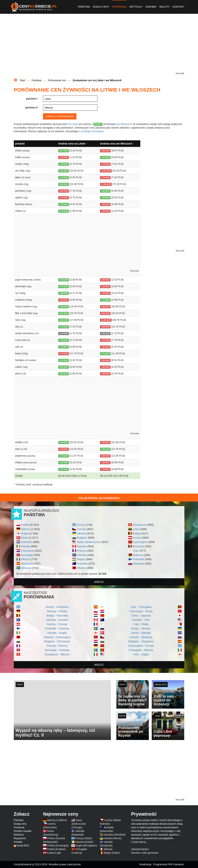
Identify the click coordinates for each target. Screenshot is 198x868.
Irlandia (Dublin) (84, 842)
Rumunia (138, 546)
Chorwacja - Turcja (141, 611)
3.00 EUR (105, 327)
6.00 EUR (64, 442)
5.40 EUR (64, 171)
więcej (99, 582)
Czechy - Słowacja (141, 637)
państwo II (31, 108)
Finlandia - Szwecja (57, 628)
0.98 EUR (64, 293)
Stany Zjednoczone (89, 542)
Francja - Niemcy (57, 646)
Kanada (82, 546)
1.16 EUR (64, 178)
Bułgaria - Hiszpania (141, 641)
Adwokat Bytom (140, 849)
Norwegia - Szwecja (57, 650)
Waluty (165, 7)
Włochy (25, 559)
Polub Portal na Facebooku (99, 498)
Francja (82, 551)
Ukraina (82, 533)
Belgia (137, 533)
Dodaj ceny (101, 7)
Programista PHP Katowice (169, 864)
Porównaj (119, 7)
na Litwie (73, 124)
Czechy (82, 529)
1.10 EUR (105, 286)
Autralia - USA (141, 620)
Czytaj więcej (138, 842)
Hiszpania (27, 563)
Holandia (26, 542)
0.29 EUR (64, 157)
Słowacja (138, 563)
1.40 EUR (105, 191)
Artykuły (136, 7)
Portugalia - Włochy (141, 650)
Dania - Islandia (141, 633)
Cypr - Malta (141, 624)
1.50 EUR (105, 204)
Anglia (25, 533)
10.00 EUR (106, 171)
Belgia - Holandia (57, 616)
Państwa (84, 7)
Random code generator (145, 853)
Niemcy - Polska (57, 611)
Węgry (81, 559)
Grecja (81, 525)
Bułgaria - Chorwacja (57, 641)
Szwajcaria (140, 525)
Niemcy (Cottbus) (57, 820)
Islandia (82, 555)
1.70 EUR (64, 327)
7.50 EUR (105, 442)
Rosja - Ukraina (141, 628)
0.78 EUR (64, 360)
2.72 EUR (64, 456)
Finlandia (138, 559)
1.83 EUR (64, 191)
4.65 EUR (64, 313)
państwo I (32, 99)
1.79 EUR (105, 164)
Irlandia (25, 546)
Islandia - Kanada (57, 620)
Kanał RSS (23, 846)
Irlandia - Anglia (57, 633)
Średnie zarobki (23, 831)
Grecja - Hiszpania (57, 607)
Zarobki (151, 7)
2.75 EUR (64, 354)
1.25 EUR (105, 293)
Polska (25, 525)
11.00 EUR (106, 320)
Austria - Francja (57, 624)
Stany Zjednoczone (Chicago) (79, 824)
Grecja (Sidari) (84, 838)
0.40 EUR (64, 333)
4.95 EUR (105, 456)
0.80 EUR (64, 300)
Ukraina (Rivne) (113, 838)
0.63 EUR (64, 374)
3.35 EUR (64, 449)
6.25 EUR (105, 307)
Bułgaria (82, 538)
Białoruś (138, 555)
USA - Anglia (141, 654)
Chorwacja (27, 551)
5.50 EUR (64, 184)
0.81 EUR (64, 151)
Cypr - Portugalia (141, 607)
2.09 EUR (105, 151)
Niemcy (25, 529)
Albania (81, 568)
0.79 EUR (64, 286)
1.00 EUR (64, 204)
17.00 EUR (106, 184)
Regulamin (20, 838)
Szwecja (26, 568)
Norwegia (27, 555)
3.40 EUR (64, 307)
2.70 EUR (105, 354)
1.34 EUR (64, 164)
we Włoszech (124, 124)
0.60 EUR (105, 280)
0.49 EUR (64, 280)
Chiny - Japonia (141, 616)
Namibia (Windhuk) (115, 835)
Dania (25, 538)
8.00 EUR (105, 313)
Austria (137, 538)
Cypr (136, 551)
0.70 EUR (64, 211)
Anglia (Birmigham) (86, 846)
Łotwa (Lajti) (54, 853)
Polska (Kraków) (56, 849)
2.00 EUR (105, 360)
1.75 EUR (105, 178)
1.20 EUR (64, 463)
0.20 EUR (105, 157)
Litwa (136, 529)
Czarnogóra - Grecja (141, 646)
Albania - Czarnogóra (57, 637)
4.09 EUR (64, 320)
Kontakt (178, 7)
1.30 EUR (105, 198)
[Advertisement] (99, 46)
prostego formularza (92, 131)
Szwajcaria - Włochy (57, 654)
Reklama (19, 835)
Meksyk (108, 849)
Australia (82, 563)
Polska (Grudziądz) (58, 846)
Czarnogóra (140, 542)
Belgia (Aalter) (112, 853)
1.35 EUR (64, 198)
